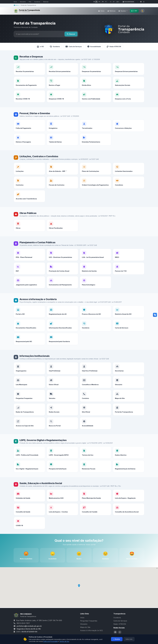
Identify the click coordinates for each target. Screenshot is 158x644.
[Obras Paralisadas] (62, 232)
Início (15, 2)
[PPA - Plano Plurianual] (29, 260)
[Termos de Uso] (96, 461)
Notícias (112, 11)
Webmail (46, 2)
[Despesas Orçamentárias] (96, 69)
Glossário (23, 2)
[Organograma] (29, 374)
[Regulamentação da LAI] (62, 318)
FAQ (30, 2)
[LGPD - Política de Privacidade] (29, 458)
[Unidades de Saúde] (29, 501)
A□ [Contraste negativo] (106, 2)
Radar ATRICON (114, 47)
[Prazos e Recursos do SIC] (96, 320)
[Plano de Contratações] (96, 177)
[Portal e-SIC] (29, 317)
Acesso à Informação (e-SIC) (91, 630)
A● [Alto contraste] (99, 2)
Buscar (71, 34)
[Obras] (29, 231)
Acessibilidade (94, 47)
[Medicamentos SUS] (62, 503)
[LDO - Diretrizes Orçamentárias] (62, 262)
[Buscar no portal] (39, 34)
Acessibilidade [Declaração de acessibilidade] (128, 2)
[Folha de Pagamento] (29, 131)
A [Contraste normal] (96, 2)
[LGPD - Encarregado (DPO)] (62, 459)
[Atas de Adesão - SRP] (62, 176)
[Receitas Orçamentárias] (29, 69)
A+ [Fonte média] (114, 2)
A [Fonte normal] (111, 2)
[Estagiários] (62, 134)
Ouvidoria (37, 2)
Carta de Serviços (74, 47)
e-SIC (134, 11)
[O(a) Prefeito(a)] (62, 375)
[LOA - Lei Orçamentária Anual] (96, 263)
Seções (122, 11)
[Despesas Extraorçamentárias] (129, 69)
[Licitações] (29, 174)
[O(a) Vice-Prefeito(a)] (96, 377)
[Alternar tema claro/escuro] (142, 11)
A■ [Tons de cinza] (103, 2)
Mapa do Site (85, 627)
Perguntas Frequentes (89, 621)
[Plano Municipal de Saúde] (96, 504)
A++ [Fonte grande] (118, 2)
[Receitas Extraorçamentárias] (62, 69)
